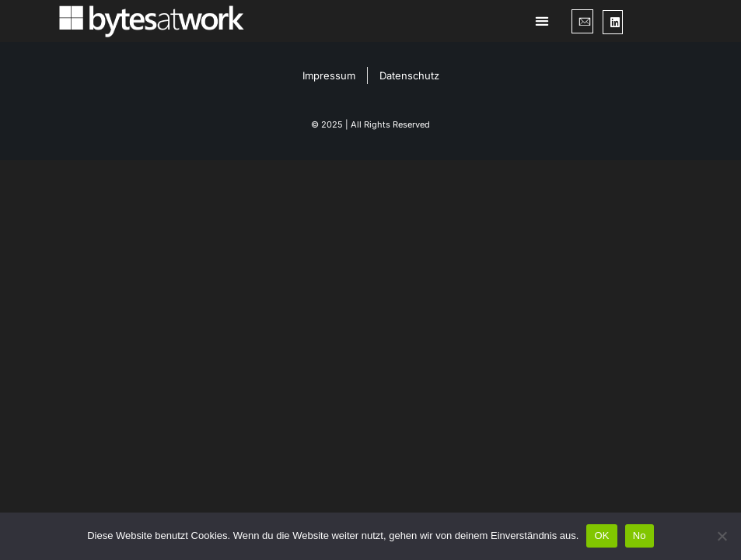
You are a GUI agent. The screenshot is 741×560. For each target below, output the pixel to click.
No (640, 535)
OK (601, 535)
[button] (542, 21)
